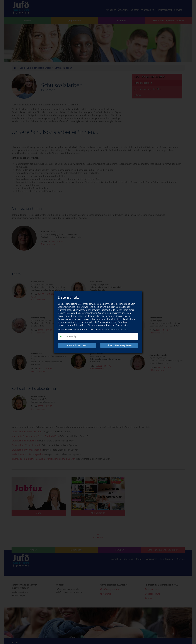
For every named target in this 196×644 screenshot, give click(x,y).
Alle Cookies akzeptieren (119, 345)
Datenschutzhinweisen (116, 330)
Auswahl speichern (77, 345)
